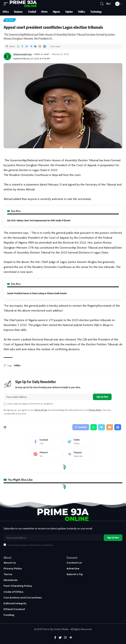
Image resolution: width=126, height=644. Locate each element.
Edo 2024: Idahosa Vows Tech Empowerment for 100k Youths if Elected (39, 220)
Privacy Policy (95, 410)
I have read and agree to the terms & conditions (30, 404)
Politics (10, 20)
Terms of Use (40, 410)
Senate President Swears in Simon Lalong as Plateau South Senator (37, 293)
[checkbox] (5, 404)
